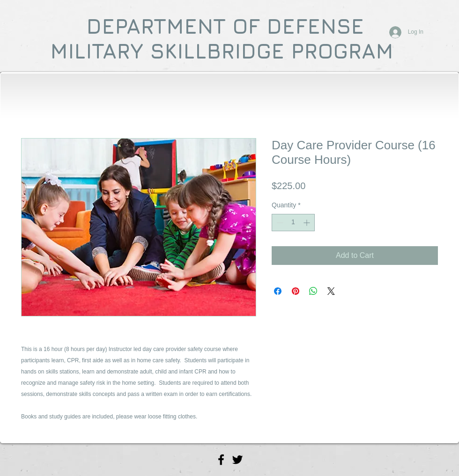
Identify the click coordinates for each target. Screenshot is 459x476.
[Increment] (307, 223)
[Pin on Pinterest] (296, 291)
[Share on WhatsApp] (313, 291)
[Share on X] (331, 291)
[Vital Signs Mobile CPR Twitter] (237, 460)
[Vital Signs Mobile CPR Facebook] (221, 460)
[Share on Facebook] (278, 291)
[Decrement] (279, 223)
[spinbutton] (293, 223)
